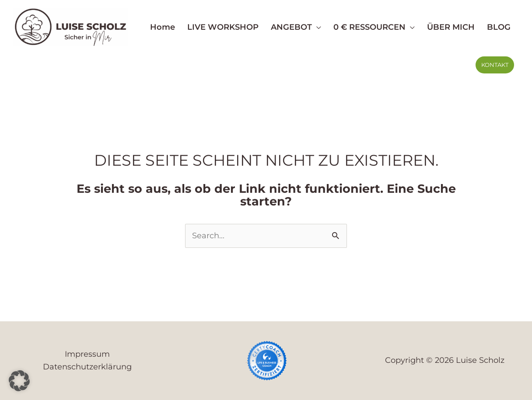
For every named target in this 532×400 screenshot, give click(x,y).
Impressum (87, 354)
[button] (317, 27)
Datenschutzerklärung (87, 367)
